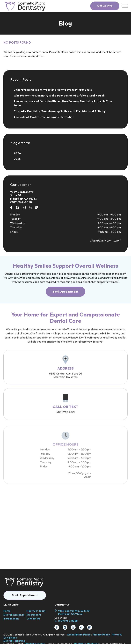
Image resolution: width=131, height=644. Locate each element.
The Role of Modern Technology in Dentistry (43, 117)
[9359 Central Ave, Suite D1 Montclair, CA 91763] (73, 612)
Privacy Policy (101, 635)
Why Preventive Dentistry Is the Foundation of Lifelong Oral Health (59, 95)
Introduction (11, 619)
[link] (26, 6)
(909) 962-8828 (21, 202)
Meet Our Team (36, 611)
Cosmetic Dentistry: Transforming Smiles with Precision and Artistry (60, 111)
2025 (17, 159)
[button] (105, 6)
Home (7, 611)
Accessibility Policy (79, 635)
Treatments (34, 615)
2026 (17, 153)
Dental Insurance (14, 615)
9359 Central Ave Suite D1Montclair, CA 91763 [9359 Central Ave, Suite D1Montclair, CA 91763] (65, 380)
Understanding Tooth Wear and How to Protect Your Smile (53, 90)
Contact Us (33, 619)
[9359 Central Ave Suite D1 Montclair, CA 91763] (65, 195)
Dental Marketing (14, 641)
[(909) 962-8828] (73, 621)
